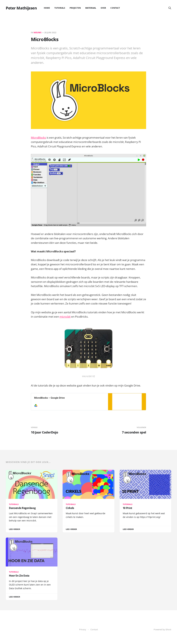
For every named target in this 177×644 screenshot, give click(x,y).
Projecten (75, 8)
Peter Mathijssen (21, 8)
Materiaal (91, 8)
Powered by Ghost (162, 629)
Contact (115, 8)
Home (47, 8)
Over (103, 8)
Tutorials (60, 8)
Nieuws (38, 33)
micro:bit (65, 317)
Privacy (83, 629)
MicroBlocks (38, 138)
